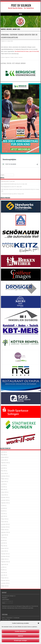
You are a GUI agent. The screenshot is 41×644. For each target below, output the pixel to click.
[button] (38, 631)
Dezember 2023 (4, 498)
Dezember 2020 (4, 581)
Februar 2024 (4, 492)
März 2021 (3, 575)
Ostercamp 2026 (5, 181)
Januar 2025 (4, 473)
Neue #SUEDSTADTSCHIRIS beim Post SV (11, 184)
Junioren (16, 57)
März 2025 (3, 471)
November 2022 (4, 527)
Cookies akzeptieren (21, 639)
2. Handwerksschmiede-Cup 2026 (8, 194)
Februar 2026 (4, 457)
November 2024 (4, 476)
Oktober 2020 (4, 586)
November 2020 (4, 583)
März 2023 (3, 516)
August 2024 (4, 482)
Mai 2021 (3, 570)
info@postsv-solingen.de (8, 601)
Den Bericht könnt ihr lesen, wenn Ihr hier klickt (27, 51)
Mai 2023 (3, 511)
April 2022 (3, 543)
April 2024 (3, 487)
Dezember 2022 (4, 524)
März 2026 (3, 455)
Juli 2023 (3, 506)
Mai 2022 (3, 540)
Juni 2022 (3, 538)
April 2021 (3, 573)
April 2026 (3, 452)
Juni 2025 (3, 465)
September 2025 (5, 463)
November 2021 (4, 556)
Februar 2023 (4, 519)
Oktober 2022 (4, 530)
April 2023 (3, 514)
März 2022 (3, 546)
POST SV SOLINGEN (21, 5)
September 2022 (5, 532)
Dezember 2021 (4, 554)
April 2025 (3, 468)
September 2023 (5, 503)
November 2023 (4, 500)
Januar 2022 (4, 551)
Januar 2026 (4, 460)
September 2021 (5, 562)
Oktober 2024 (4, 479)
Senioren (20, 57)
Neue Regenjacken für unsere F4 (8, 187)
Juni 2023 (3, 508)
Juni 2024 (3, 484)
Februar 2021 (4, 578)
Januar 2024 (4, 495)
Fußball (12, 57)
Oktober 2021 (4, 559)
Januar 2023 (4, 522)
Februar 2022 (4, 548)
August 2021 (4, 564)
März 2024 (3, 489)
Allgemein (7, 57)
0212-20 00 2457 (9, 603)
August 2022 (4, 535)
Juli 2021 (3, 567)
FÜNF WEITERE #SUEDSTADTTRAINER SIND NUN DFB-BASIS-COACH (17, 189)
